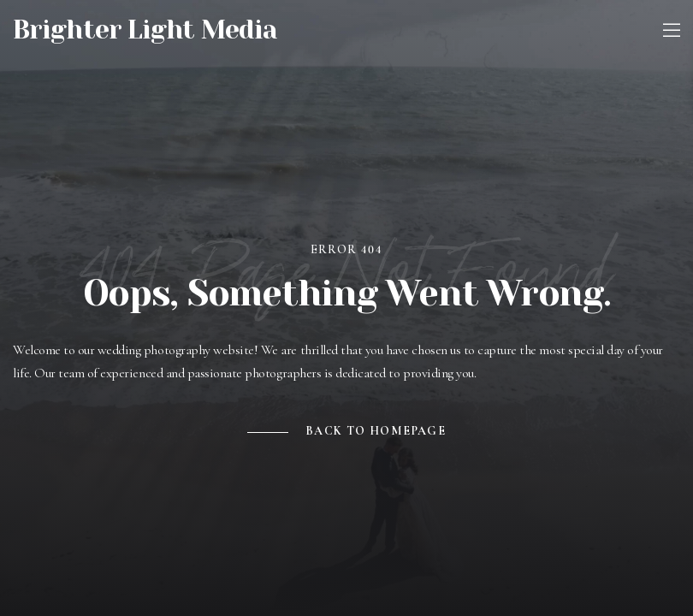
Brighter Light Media (145, 30)
